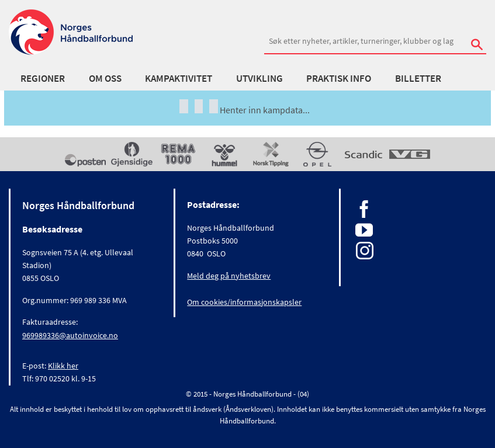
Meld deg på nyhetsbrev (229, 276)
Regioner (43, 78)
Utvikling (259, 78)
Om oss (105, 78)
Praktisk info (339, 78)
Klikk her (63, 366)
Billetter (418, 78)
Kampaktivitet (179, 78)
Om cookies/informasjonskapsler (244, 302)
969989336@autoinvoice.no (70, 335)
